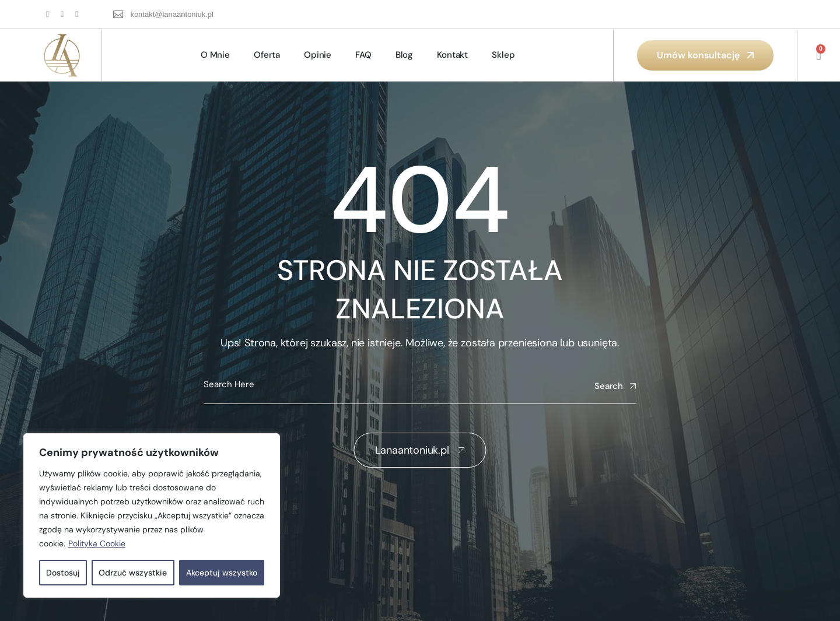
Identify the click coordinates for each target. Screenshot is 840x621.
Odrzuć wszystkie (133, 573)
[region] (152, 515)
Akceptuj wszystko (222, 573)
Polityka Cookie (97, 543)
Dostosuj (63, 573)
